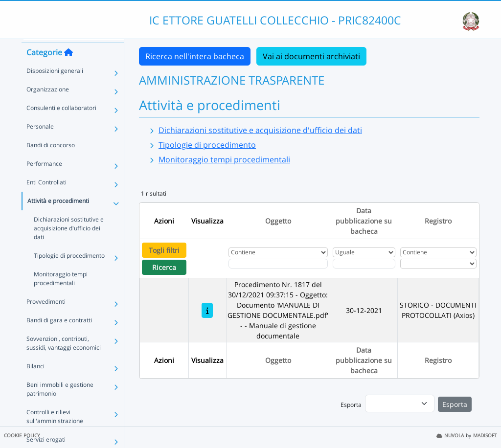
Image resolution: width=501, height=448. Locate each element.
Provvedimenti (46, 318)
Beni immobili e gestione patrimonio (60, 406)
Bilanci (35, 383)
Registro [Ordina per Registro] (438, 221)
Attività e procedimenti (58, 217)
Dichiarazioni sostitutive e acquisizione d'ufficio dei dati (69, 245)
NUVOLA (450, 436)
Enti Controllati (46, 199)
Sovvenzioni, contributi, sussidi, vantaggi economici (64, 360)
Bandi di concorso (51, 162)
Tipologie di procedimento (69, 272)
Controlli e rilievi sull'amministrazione (55, 433)
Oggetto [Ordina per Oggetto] (278, 221)
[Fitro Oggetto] (278, 264)
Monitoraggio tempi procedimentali (61, 295)
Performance (44, 180)
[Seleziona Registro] (438, 264)
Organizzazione (48, 106)
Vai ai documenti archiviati (311, 56)
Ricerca (164, 267)
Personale (40, 143)
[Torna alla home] (68, 69)
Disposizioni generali (55, 87)
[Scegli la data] (364, 264)
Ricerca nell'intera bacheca (195, 56)
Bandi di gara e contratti (59, 337)
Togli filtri (164, 250)
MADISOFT (485, 436)
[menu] (400, 403)
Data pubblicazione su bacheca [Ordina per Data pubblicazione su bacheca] (364, 221)
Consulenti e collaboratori (61, 124)
